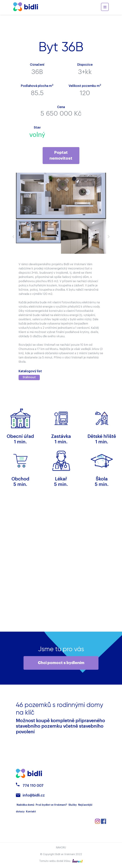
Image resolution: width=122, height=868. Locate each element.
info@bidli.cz (34, 797)
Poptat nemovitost (61, 155)
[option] (38, 232)
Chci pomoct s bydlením (61, 663)
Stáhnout (29, 377)
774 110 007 (33, 787)
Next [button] (109, 237)
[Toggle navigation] (105, 7)
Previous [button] (13, 237)
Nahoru (61, 849)
